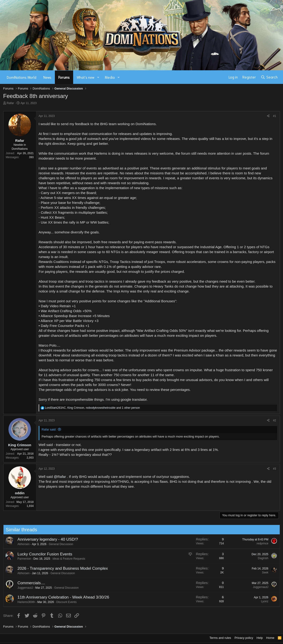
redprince (260, 543)
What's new (86, 77)
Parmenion (21, 559)
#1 (274, 116)
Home (270, 638)
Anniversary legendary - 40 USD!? (45, 539)
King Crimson (20, 445)
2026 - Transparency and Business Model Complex (60, 568)
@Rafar (60, 477)
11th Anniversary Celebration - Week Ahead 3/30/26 (60, 597)
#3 (274, 469)
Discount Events (63, 602)
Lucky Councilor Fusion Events (42, 554)
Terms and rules (220, 638)
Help (260, 638)
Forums (64, 77)
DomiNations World (22, 77)
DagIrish (260, 558)
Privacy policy (244, 638)
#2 (274, 420)
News (47, 77)
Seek (262, 573)
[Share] (268, 116)
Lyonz (262, 601)
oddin (20, 493)
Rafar (10, 103)
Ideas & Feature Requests (66, 559)
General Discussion (58, 544)
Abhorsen (21, 544)
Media (110, 77)
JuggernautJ (22, 588)
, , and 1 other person (92, 408)
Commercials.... (28, 583)
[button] (98, 77)
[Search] (269, 77)
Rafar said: (49, 429)
